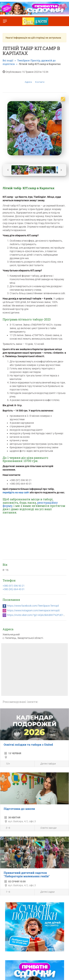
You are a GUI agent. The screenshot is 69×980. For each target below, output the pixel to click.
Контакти (40, 79)
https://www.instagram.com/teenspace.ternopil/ (34, 610)
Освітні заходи (46, 828)
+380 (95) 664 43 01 (14, 589)
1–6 (6, 892)
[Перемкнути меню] (5, 21)
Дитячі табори (46, 764)
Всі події (8, 60)
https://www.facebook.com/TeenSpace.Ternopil (33, 606)
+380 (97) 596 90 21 (14, 586)
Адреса (28, 79)
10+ (6, 764)
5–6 (6, 828)
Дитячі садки (45, 892)
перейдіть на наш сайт (16, 492)
